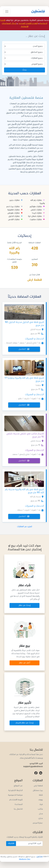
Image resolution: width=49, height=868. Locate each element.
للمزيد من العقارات (25, 527)
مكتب (40, 809)
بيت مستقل (38, 790)
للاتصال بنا (18, 809)
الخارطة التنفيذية (15, 790)
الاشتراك (11, 843)
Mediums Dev (25, 859)
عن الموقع (18, 786)
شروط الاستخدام (16, 800)
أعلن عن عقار (25, 663)
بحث (24, 70)
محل (41, 814)
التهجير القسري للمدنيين (28, 23)
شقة (41, 795)
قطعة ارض (38, 786)
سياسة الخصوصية (15, 795)
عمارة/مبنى (38, 823)
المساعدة (19, 804)
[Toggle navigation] (7, 12)
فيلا (41, 804)
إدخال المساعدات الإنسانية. (15, 25)
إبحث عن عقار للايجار (24, 723)
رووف (41, 800)
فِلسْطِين (38, 12)
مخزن (41, 818)
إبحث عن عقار (25, 605)
